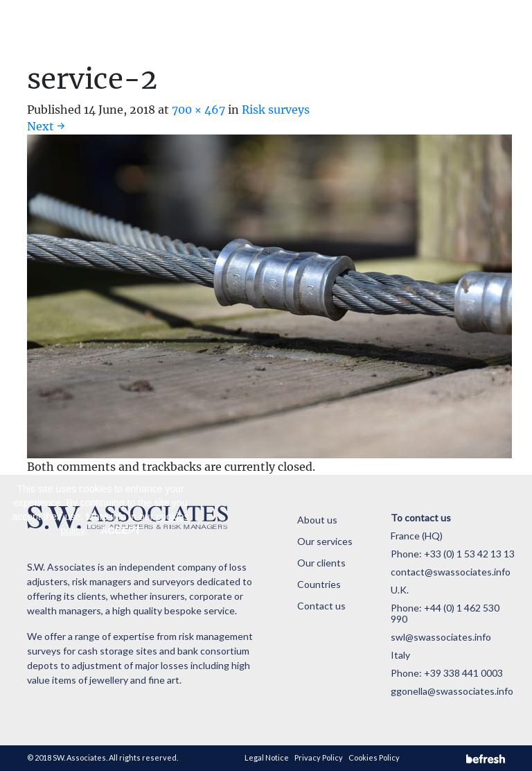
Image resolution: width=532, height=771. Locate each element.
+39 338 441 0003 (463, 673)
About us (317, 520)
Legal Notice (267, 757)
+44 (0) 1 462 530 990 (445, 613)
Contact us (321, 606)
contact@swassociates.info (451, 572)
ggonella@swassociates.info (452, 691)
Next (46, 126)
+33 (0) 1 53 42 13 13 (469, 554)
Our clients (321, 563)
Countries (319, 584)
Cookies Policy (374, 757)
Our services (325, 541)
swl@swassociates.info (441, 637)
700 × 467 (198, 110)
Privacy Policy (319, 757)
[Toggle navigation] (487, 31)
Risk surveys (276, 110)
